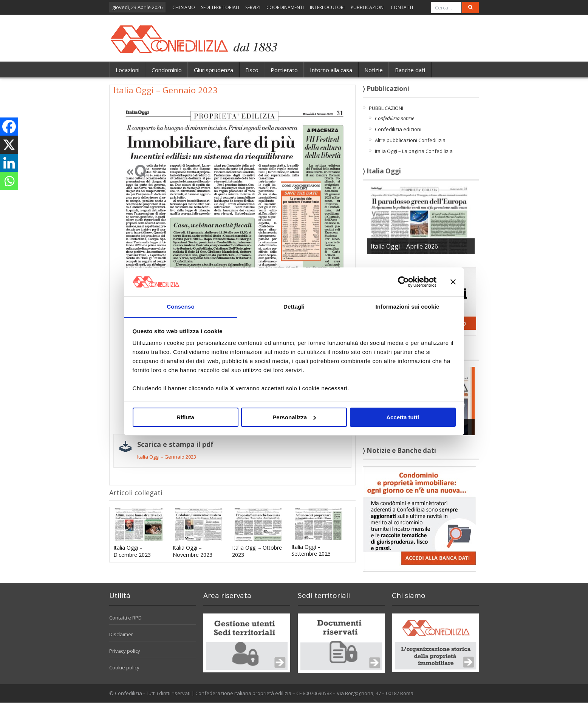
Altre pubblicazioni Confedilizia (410, 140)
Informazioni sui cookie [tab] (408, 307)
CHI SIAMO (184, 7)
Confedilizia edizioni (398, 129)
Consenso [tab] (180, 307)
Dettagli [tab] (294, 307)
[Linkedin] (9, 163)
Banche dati (410, 70)
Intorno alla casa (331, 70)
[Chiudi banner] (453, 281)
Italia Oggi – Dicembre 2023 (132, 551)
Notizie (374, 70)
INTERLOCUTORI (327, 7)
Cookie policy (124, 667)
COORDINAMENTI (285, 7)
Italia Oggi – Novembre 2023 (193, 551)
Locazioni (128, 70)
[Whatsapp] (9, 181)
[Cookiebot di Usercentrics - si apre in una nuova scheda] (403, 281)
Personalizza (294, 417)
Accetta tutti (403, 417)
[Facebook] (9, 127)
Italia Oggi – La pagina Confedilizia (414, 151)
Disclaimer (121, 634)
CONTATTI (402, 7)
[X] (9, 145)
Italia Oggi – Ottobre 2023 (257, 551)
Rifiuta (185, 417)
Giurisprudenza (214, 70)
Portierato (284, 70)
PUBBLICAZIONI (368, 7)
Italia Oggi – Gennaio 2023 (167, 457)
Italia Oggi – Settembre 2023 (311, 550)
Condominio (167, 70)
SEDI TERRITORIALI (220, 7)
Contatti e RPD (125, 618)
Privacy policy (125, 651)
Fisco (252, 70)
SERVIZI (253, 7)
